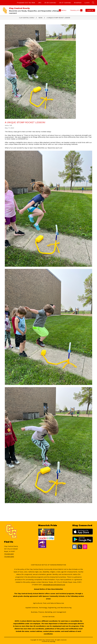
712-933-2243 (9, 557)
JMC (40, 3)
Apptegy (53, 641)
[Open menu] (63, 10)
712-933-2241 (9, 554)
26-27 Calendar (65, 3)
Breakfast (78, 3)
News (40, 18)
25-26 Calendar (50, 3)
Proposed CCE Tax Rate (26, 3)
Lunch (87, 3)
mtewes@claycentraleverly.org (54, 585)
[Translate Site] (76, 10)
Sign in (90, 10)
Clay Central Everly (27, 18)
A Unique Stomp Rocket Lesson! (58, 18)
